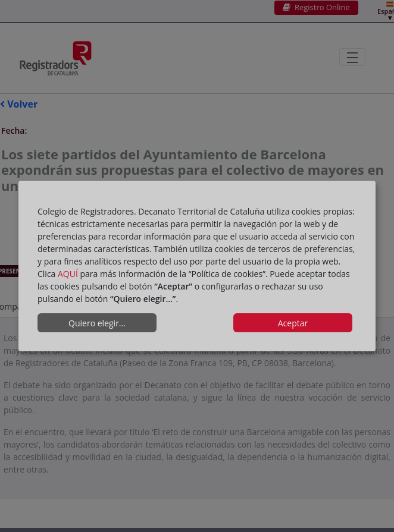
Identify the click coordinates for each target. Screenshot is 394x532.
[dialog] (197, 266)
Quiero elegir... (97, 323)
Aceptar (293, 323)
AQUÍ (68, 274)
